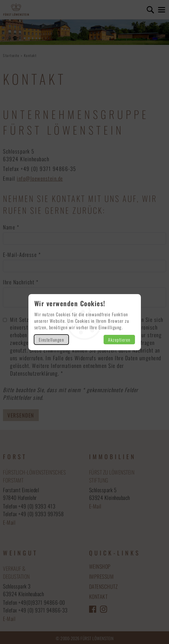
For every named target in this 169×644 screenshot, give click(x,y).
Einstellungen (51, 340)
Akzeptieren (119, 340)
